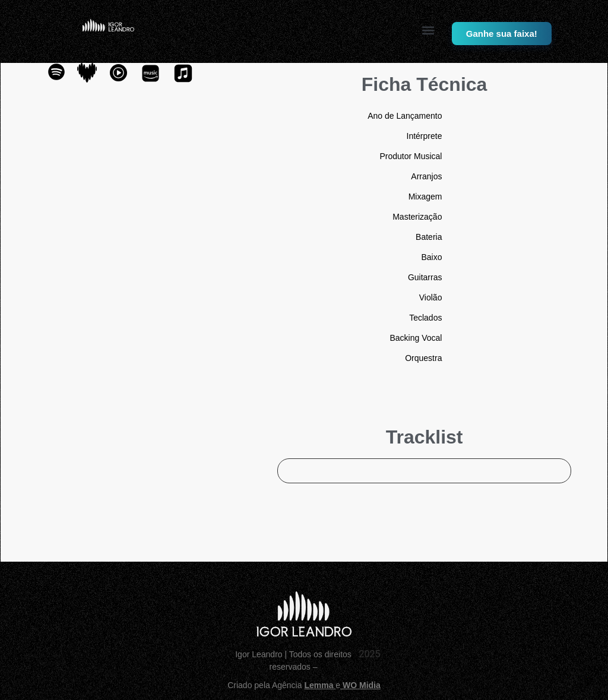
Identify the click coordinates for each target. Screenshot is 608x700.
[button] (428, 30)
